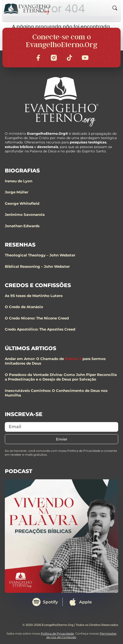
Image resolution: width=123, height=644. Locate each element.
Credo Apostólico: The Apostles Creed (40, 329)
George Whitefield (22, 203)
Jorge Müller (17, 192)
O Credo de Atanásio (24, 307)
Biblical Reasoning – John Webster (37, 266)
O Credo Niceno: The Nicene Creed (37, 318)
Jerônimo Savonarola (25, 215)
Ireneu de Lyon (19, 181)
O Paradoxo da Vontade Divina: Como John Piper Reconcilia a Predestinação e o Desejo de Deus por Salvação (61, 377)
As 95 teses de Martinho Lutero (34, 296)
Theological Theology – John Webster (40, 255)
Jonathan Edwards (22, 226)
